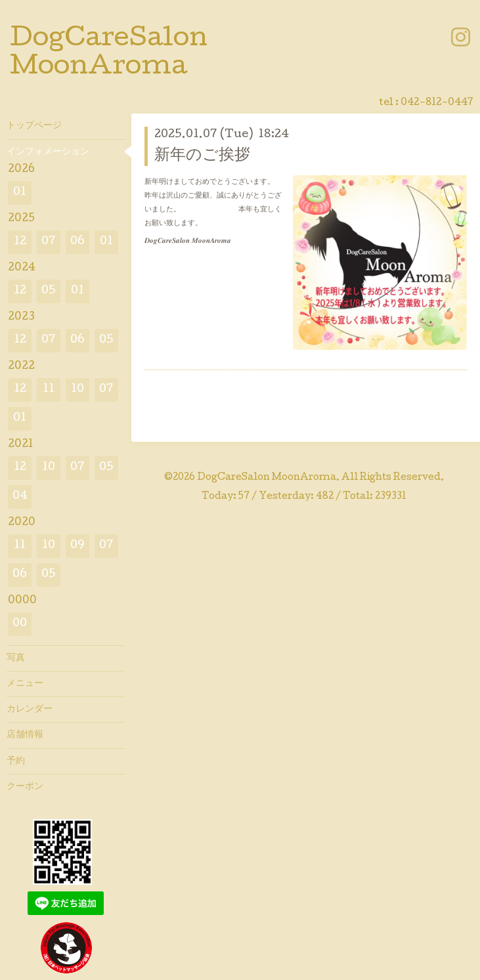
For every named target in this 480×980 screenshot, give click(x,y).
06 (77, 242)
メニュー (25, 684)
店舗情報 (25, 735)
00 (20, 624)
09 (77, 546)
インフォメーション (48, 152)
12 (20, 242)
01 (20, 193)
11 (49, 390)
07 (49, 242)
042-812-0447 (437, 103)
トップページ (34, 126)
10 (77, 390)
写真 (16, 658)
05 (49, 291)
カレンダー (30, 710)
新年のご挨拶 (202, 156)
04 (20, 497)
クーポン (25, 787)
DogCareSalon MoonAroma (267, 478)
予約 (16, 761)
